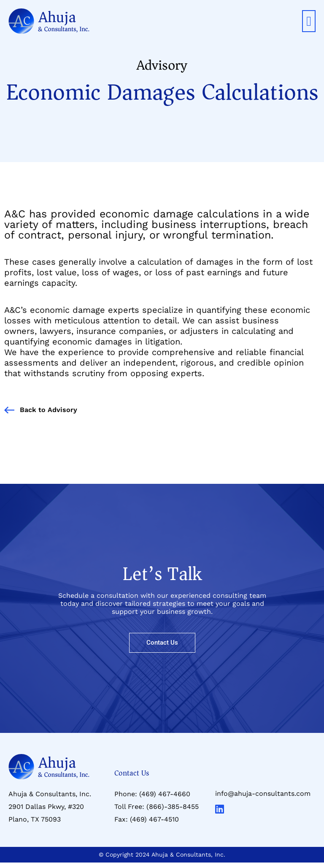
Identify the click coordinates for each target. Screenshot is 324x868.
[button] (309, 21)
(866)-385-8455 (173, 807)
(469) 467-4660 (165, 794)
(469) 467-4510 (154, 819)
